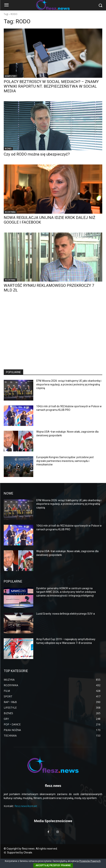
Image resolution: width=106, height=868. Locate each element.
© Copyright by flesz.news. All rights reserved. (31, 849)
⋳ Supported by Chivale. (18, 853)
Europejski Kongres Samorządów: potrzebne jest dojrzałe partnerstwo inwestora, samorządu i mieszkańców (65, 461)
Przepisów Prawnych (90, 861)
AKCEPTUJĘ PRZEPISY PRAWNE (53, 865)
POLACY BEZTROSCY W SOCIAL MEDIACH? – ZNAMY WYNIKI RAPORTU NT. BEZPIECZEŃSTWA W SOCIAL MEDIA (51, 86)
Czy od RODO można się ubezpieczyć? (37, 154)
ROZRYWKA (10, 212)
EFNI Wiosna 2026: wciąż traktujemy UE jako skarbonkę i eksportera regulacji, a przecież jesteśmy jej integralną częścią (69, 384)
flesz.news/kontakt (26, 806)
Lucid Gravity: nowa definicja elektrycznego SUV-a (66, 614)
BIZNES (8, 149)
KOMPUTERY (11, 76)
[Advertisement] (53, 334)
